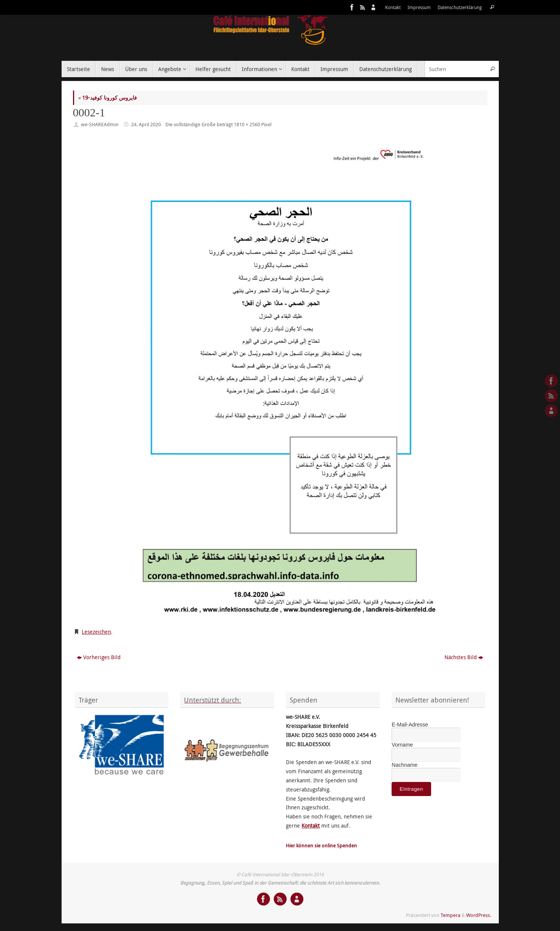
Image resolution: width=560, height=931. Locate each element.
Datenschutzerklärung (460, 7)
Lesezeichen (96, 632)
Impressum (419, 7)
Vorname (402, 745)
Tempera (451, 915)
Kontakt (393, 7)
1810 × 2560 (247, 125)
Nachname (405, 765)
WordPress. (479, 915)
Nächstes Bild (464, 657)
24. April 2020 (146, 125)
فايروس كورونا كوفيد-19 (107, 98)
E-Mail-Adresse (410, 725)
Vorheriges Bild (99, 657)
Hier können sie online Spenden (321, 846)
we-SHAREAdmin (100, 125)
